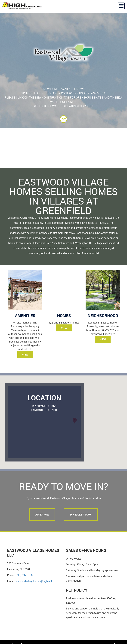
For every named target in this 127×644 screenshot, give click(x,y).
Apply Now (42, 515)
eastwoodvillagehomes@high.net (33, 581)
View (25, 355)
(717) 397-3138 (24, 575)
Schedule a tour (81, 515)
